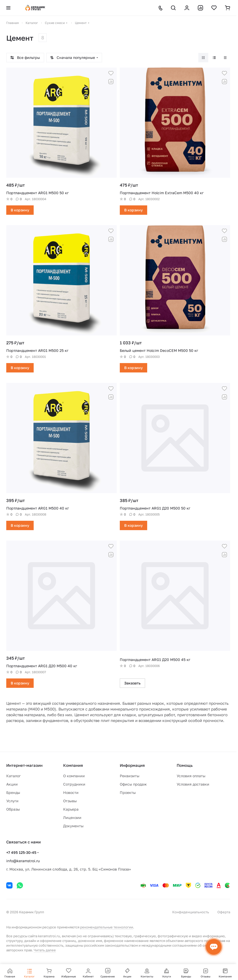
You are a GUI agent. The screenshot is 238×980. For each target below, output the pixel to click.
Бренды (13, 792)
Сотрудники (74, 784)
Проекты (128, 792)
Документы (73, 826)
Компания (73, 765)
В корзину (20, 210)
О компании (74, 776)
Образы (13, 809)
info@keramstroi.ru (23, 861)
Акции (12, 784)
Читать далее (45, 950)
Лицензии (72, 817)
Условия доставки (193, 784)
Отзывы (70, 801)
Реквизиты (130, 776)
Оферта (224, 912)
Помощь (185, 765)
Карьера (71, 809)
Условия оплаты (191, 776)
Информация (132, 765)
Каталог (13, 776)
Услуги (12, 801)
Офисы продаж (133, 784)
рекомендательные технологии (107, 927)
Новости (71, 792)
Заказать (132, 683)
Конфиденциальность (191, 912)
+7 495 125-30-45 (21, 852)
